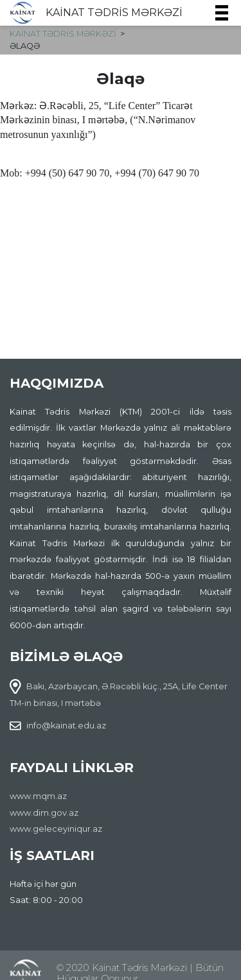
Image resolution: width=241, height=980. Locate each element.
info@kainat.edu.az (66, 726)
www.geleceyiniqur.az (56, 829)
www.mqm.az (38, 796)
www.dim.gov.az (44, 813)
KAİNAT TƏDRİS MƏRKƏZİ (114, 13)
